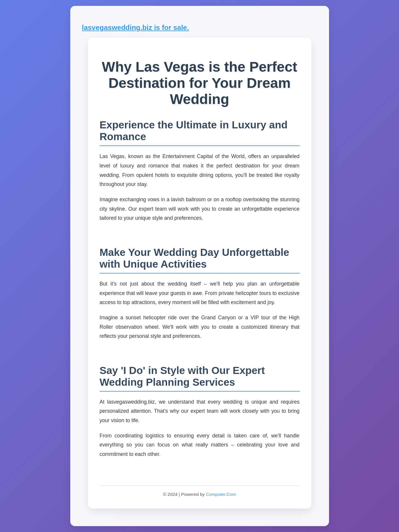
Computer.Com (221, 494)
